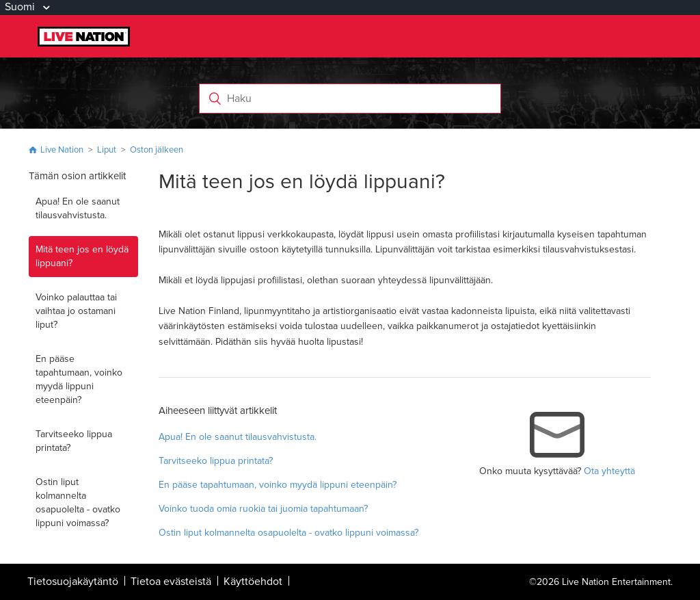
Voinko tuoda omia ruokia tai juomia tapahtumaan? (263, 509)
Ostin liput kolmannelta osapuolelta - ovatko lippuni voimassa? (78, 503)
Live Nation (62, 150)
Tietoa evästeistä (171, 582)
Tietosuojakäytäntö (73, 582)
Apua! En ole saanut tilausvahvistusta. (78, 208)
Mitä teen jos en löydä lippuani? (82, 256)
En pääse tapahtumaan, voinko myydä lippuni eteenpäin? (79, 379)
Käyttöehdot (253, 582)
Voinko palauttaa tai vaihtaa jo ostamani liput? (76, 311)
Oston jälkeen (157, 150)
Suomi (21, 7)
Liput (107, 150)
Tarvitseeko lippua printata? (74, 441)
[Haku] (350, 99)
